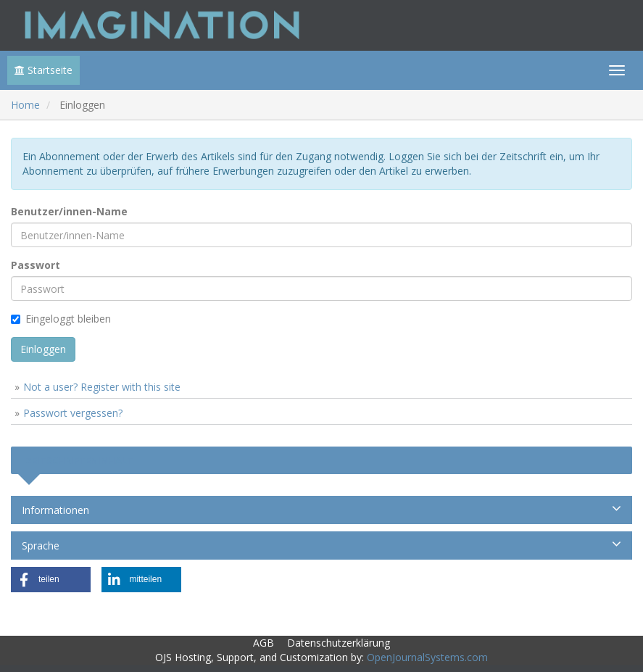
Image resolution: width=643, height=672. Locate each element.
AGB (264, 643)
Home (25, 105)
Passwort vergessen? (73, 413)
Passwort (36, 265)
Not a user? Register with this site (102, 387)
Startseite (43, 70)
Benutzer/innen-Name (69, 211)
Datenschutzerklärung (339, 643)
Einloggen (43, 349)
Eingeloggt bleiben (61, 319)
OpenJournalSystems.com (427, 657)
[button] (51, 580)
